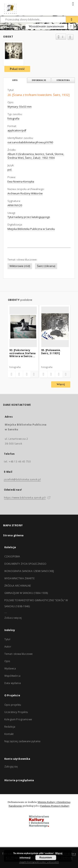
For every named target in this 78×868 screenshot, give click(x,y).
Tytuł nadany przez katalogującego (29, 217)
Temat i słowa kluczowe (19, 654)
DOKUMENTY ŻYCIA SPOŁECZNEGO (25, 564)
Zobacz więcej (13, 618)
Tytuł (7, 639)
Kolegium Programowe (18, 719)
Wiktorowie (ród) (20, 266)
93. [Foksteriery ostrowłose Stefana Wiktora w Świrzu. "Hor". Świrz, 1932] (22, 353)
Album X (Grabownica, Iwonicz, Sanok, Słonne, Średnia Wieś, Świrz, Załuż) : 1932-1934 (36, 156)
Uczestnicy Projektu (16, 712)
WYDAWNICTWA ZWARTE (19, 578)
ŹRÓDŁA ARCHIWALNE (18, 586)
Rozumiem (46, 858)
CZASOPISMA (12, 556)
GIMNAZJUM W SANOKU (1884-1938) (26, 593)
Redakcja (10, 727)
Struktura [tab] (63, 80)
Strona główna (13, 535)
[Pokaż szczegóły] (34, 374)
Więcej (61, 384)
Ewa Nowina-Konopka (21, 182)
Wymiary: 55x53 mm (20, 107)
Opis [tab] (15, 80)
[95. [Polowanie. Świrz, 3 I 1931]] (55, 327)
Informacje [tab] (39, 80)
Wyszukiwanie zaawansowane (46, 26)
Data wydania (13, 683)
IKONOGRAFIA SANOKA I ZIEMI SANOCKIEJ (29, 571)
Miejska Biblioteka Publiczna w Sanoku (31, 229)
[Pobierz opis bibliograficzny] (19, 374)
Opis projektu (13, 705)
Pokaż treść (17, 69)
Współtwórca (12, 676)
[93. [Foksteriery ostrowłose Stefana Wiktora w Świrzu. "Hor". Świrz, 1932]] (23, 327)
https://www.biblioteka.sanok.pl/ (25, 498)
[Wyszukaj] (72, 19)
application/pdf (17, 130)
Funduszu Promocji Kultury (55, 806)
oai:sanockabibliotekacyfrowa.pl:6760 (30, 142)
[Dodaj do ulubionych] (71, 37)
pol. (10, 170)
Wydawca (10, 668)
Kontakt (9, 734)
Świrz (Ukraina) (46, 266)
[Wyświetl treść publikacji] (27, 374)
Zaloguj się (11, 767)
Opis (7, 661)
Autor (8, 647)
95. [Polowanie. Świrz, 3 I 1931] (51, 352)
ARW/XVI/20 (15, 205)
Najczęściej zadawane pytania (22, 741)
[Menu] (73, 3)
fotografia (13, 119)
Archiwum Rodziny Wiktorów (25, 193)
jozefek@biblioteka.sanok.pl (22, 479)
